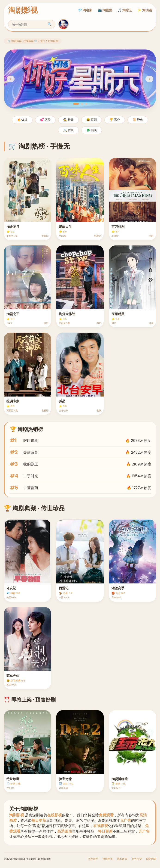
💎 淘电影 (85, 10)
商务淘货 (137, 859)
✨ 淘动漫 (144, 10)
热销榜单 (108, 859)
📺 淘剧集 (105, 10)
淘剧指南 (93, 859)
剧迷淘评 (151, 859)
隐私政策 (122, 859)
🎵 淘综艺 (125, 10)
